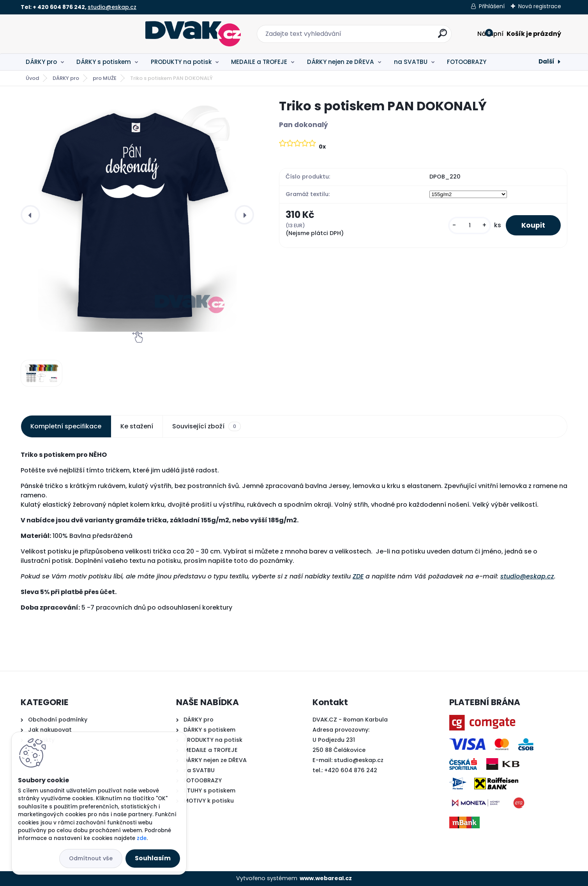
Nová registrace (540, 6)
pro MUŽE (105, 78)
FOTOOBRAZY (467, 62)
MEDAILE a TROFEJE (259, 62)
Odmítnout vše (91, 858)
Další (547, 61)
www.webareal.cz (326, 878)
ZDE (358, 576)
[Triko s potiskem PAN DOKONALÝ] (137, 215)
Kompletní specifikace (66, 426)
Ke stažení (137, 426)
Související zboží (207, 426)
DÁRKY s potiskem (104, 62)
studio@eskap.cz (112, 7)
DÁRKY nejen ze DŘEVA (341, 62)
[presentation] (30, 215)
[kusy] (470, 225)
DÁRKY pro (41, 62)
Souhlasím (153, 858)
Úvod (32, 78)
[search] (380, 36)
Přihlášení (492, 6)
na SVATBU (411, 62)
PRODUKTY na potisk (181, 62)
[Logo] (68, 34)
